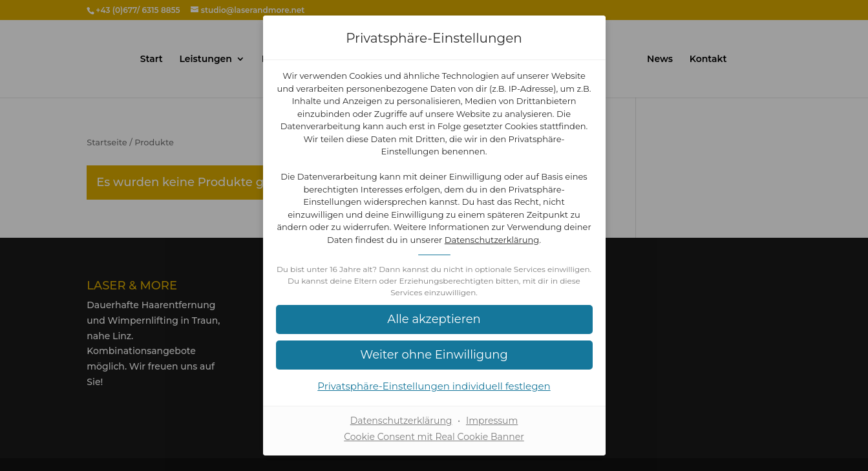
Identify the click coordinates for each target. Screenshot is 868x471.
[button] (434, 319)
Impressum (492, 421)
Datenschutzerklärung (492, 240)
